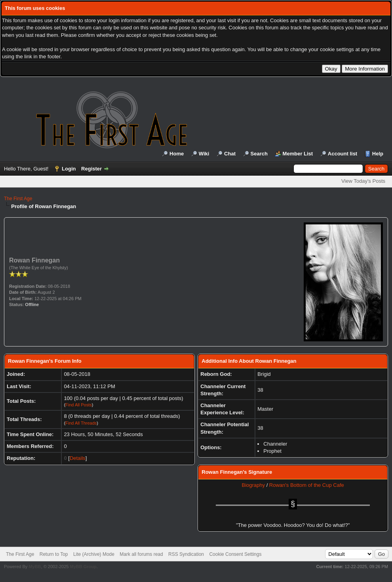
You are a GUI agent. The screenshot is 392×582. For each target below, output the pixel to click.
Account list (343, 154)
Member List (298, 154)
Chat (230, 154)
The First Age (18, 199)
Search (259, 154)
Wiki (204, 154)
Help (378, 154)
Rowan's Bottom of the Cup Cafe (307, 485)
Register (91, 169)
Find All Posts (79, 405)
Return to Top (54, 554)
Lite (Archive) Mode (94, 554)
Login (69, 169)
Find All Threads (81, 423)
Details (78, 458)
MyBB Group (83, 567)
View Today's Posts (363, 181)
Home (177, 154)
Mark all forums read (141, 554)
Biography (253, 485)
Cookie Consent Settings (235, 554)
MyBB (35, 567)
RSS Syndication (186, 554)
